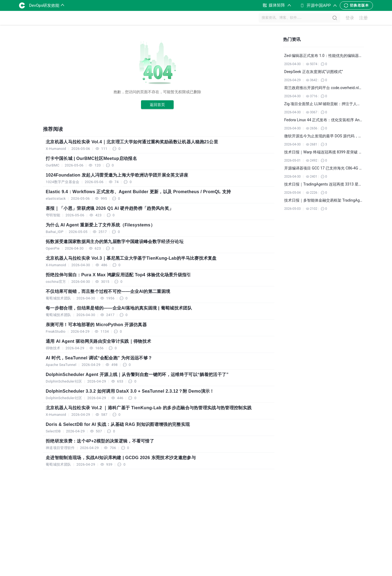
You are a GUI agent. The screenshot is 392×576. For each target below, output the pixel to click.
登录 (350, 18)
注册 (363, 18)
